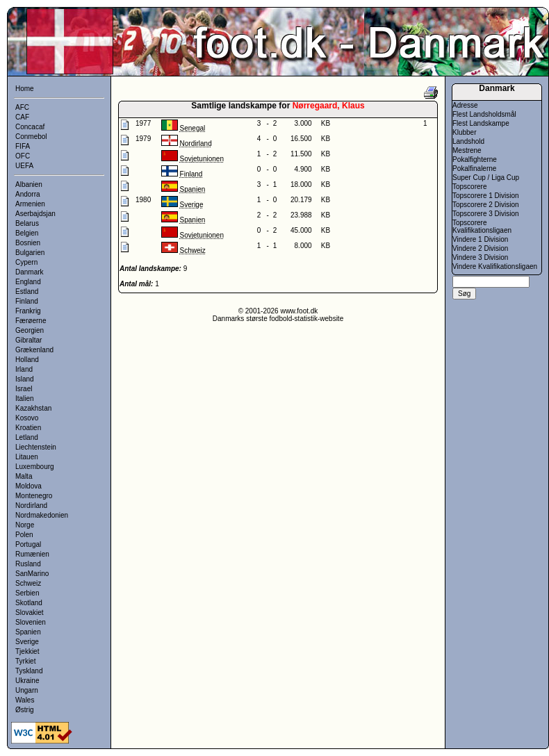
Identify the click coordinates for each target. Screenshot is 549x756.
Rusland (28, 564)
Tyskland (29, 671)
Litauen (27, 457)
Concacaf (30, 127)
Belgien (27, 233)
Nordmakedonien (42, 515)
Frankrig (28, 311)
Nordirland (31, 506)
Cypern (26, 262)
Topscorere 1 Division (486, 196)
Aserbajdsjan (35, 214)
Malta (24, 476)
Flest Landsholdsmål (484, 114)
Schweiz (28, 583)
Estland (27, 291)
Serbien (27, 593)
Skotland (29, 603)
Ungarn (27, 690)
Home (25, 89)
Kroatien (28, 428)
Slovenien (31, 622)
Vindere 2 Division (480, 248)
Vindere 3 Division (480, 257)
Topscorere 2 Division (486, 205)
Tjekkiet (27, 651)
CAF (22, 117)
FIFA (23, 146)
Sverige (27, 642)
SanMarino (32, 574)
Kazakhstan (33, 408)
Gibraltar (28, 340)
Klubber (464, 132)
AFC (22, 107)
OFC (23, 156)
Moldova (28, 486)
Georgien (30, 330)
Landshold (468, 141)
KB (326, 123)
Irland (24, 369)
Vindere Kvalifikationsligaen (495, 266)
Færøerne (31, 321)
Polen (24, 535)
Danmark (30, 272)
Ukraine (27, 681)
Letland (27, 437)
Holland (27, 360)
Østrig (25, 710)
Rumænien (32, 554)
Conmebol (31, 137)
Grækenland (34, 350)
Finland (27, 301)
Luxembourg (35, 467)
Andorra (28, 194)
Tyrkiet (25, 661)
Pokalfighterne (475, 159)
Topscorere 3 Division (486, 214)
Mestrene (467, 150)
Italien (25, 398)
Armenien (30, 204)
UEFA (24, 166)
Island (25, 379)
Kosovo (27, 418)
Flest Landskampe (481, 123)
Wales (25, 700)
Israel (24, 389)
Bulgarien (30, 253)
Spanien (28, 632)
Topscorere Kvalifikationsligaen (482, 227)
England (28, 282)
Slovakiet (30, 613)
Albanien (29, 184)
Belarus (27, 223)
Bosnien (28, 243)
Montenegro (34, 496)
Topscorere (469, 187)
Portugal (28, 544)
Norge (25, 525)
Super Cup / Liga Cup (486, 178)
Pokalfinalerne (474, 169)
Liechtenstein (36, 447)
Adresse (465, 105)
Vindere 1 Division (480, 239)
